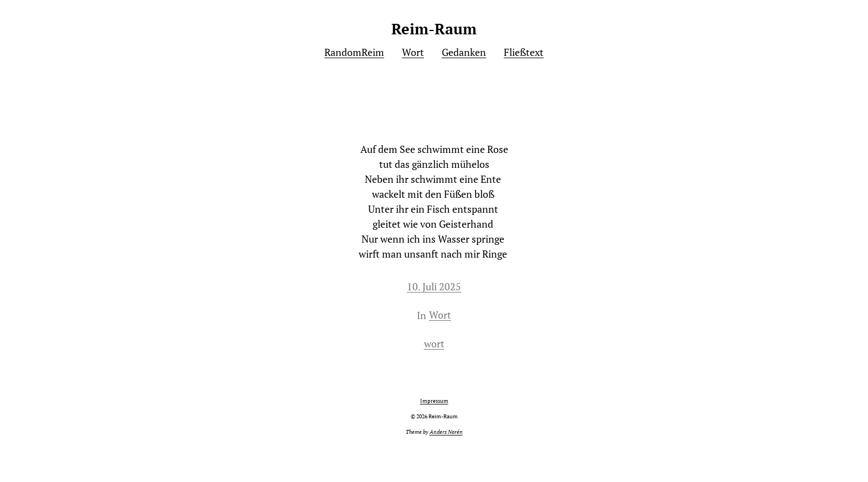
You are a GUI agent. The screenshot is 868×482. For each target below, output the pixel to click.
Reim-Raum (434, 29)
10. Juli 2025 (434, 286)
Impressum (434, 401)
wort (434, 343)
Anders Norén (446, 432)
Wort (440, 315)
